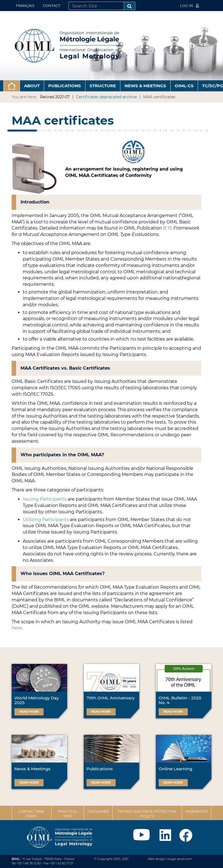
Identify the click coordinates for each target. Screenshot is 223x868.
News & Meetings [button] (145, 86)
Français (25, 6)
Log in (189, 6)
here (17, 628)
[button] (12, 86)
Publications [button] (65, 86)
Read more (29, 712)
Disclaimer (98, 811)
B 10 (168, 228)
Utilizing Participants (46, 520)
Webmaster (197, 811)
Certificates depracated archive (106, 97)
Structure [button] (103, 86)
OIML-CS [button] (184, 86)
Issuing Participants (45, 499)
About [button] (32, 86)
